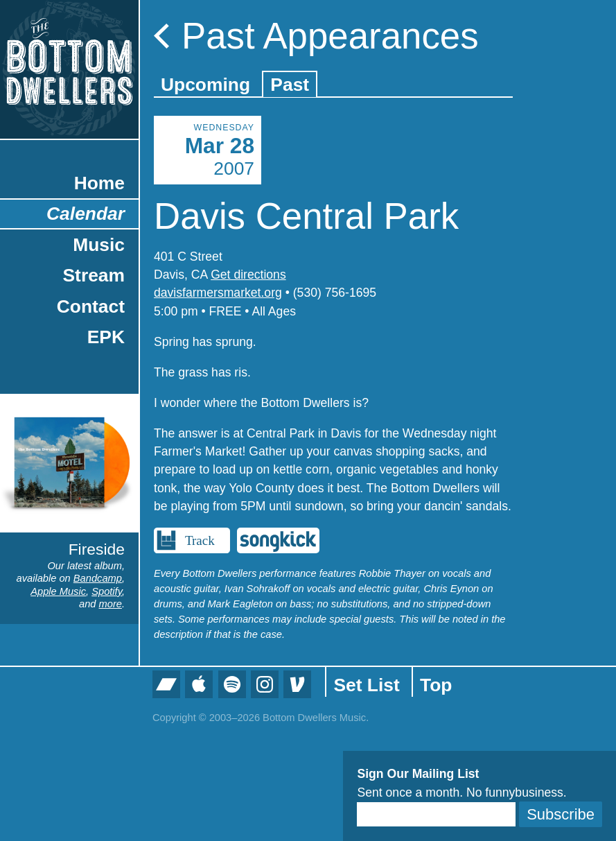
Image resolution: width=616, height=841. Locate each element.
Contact (91, 306)
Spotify (107, 591)
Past (290, 85)
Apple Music (58, 591)
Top (436, 685)
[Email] (436, 814)
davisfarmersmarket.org (218, 293)
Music (99, 245)
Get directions (248, 275)
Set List (366, 685)
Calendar (86, 214)
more (111, 604)
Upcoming (205, 85)
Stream (94, 275)
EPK (106, 337)
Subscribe (561, 814)
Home (99, 183)
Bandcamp (98, 578)
